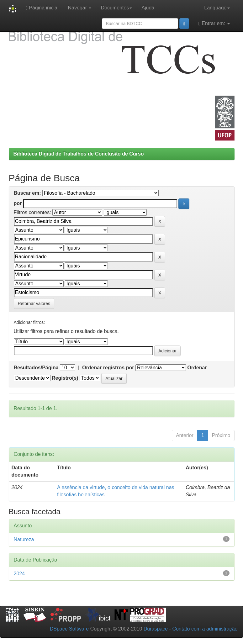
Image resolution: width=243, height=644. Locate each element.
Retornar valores (34, 304)
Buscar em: (27, 193)
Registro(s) (65, 378)
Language (217, 8)
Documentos (116, 8)
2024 (19, 574)
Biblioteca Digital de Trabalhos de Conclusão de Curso (79, 154)
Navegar (80, 8)
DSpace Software (69, 629)
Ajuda (148, 8)
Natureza (24, 539)
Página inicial (42, 8)
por (18, 203)
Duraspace (156, 629)
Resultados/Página (36, 368)
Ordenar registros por (108, 368)
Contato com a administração (205, 629)
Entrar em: (214, 24)
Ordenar (197, 368)
